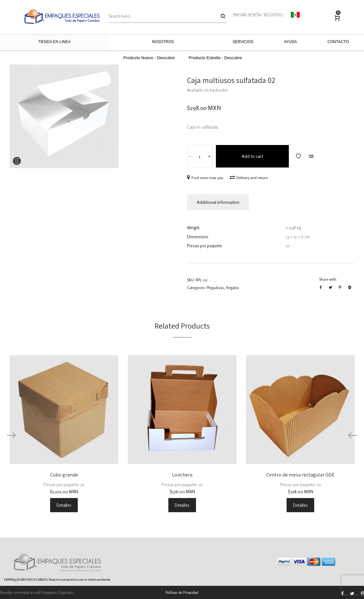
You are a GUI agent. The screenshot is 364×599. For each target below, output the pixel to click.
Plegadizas (215, 288)
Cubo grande (64, 475)
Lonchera (182, 475)
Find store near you (205, 178)
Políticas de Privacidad (182, 593)
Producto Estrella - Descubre (215, 58)
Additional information (218, 202)
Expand (17, 161)
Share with (328, 279)
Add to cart (252, 156)
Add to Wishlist (298, 156)
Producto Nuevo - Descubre (149, 58)
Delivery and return (249, 178)
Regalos (233, 288)
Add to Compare (311, 156)
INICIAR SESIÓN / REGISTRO (258, 15)
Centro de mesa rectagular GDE (301, 475)
